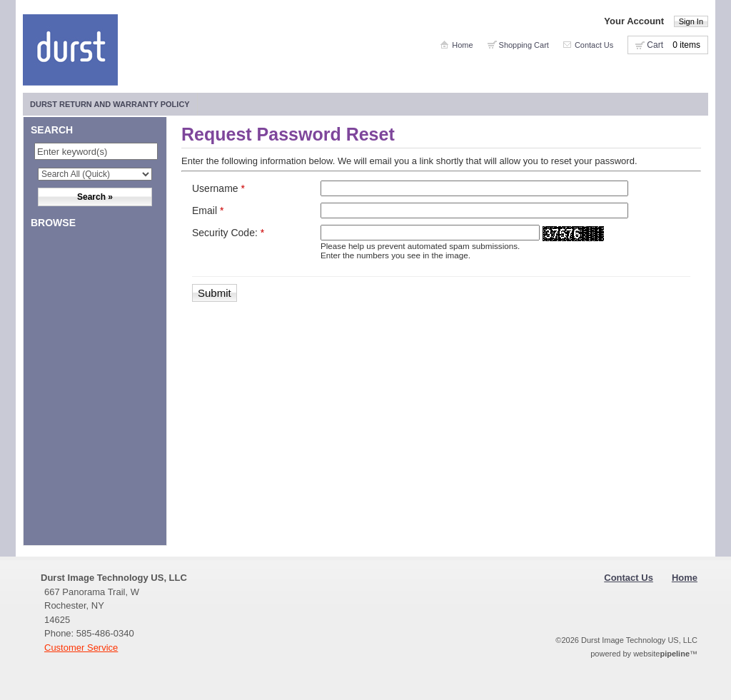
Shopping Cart (524, 45)
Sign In (691, 21)
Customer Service (81, 648)
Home (462, 45)
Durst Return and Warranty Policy (110, 104)
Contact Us (594, 45)
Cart (655, 45)
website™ (665, 654)
